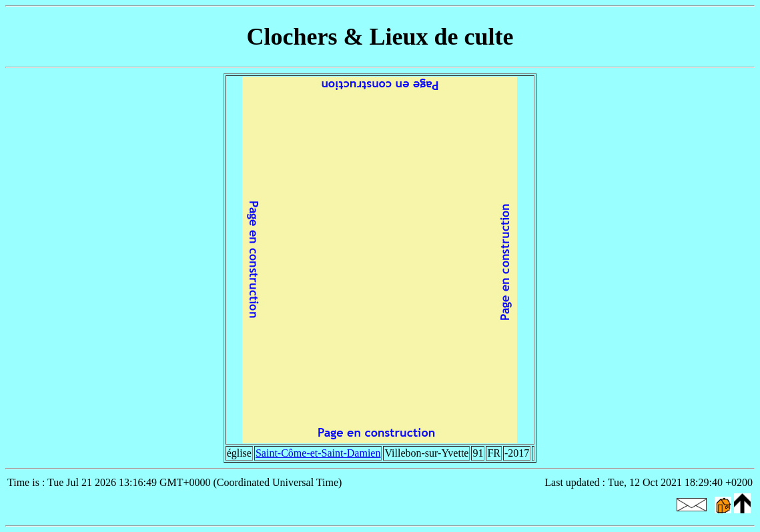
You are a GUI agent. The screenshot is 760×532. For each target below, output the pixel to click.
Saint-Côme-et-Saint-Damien (318, 453)
